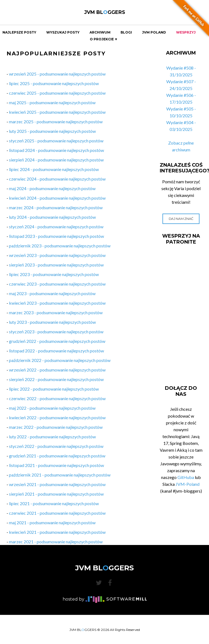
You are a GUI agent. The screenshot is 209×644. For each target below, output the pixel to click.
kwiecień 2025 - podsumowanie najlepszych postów (57, 112)
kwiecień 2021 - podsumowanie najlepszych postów (57, 532)
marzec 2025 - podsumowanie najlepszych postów (56, 122)
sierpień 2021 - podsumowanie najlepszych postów (56, 494)
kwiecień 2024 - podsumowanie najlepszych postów (57, 198)
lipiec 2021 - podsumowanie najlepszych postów (54, 503)
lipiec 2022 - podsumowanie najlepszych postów (54, 389)
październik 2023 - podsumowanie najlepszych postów (60, 246)
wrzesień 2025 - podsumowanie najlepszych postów (57, 74)
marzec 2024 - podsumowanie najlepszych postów (56, 207)
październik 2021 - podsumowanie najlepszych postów (60, 475)
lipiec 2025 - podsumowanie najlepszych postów (54, 83)
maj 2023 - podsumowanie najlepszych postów (52, 293)
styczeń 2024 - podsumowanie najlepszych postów (56, 227)
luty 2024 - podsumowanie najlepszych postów (52, 217)
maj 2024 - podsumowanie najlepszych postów (52, 188)
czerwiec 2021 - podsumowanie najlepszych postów (57, 513)
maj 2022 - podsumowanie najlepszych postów (52, 408)
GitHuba (186, 477)
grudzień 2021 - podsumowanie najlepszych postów (57, 456)
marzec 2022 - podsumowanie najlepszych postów (56, 427)
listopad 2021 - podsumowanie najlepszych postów (56, 465)
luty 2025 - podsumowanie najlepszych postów (52, 131)
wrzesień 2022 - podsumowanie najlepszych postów (57, 370)
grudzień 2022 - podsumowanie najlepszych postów (57, 341)
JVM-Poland (188, 484)
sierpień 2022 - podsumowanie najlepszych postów (56, 379)
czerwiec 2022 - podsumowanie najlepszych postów (57, 398)
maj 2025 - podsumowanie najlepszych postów (52, 102)
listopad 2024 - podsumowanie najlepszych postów (56, 150)
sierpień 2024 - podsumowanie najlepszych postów (56, 160)
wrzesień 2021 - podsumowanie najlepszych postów (57, 484)
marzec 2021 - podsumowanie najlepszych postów (56, 542)
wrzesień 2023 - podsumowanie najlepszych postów (57, 255)
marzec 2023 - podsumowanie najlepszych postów (56, 312)
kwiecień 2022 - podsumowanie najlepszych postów (57, 417)
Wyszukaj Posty (63, 32)
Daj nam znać (181, 219)
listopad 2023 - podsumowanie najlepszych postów (56, 236)
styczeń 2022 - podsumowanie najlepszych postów (56, 446)
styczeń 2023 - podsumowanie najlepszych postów (56, 332)
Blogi (126, 32)
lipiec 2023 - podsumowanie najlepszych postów (54, 274)
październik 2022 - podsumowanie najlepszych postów (60, 360)
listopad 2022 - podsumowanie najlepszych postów (56, 351)
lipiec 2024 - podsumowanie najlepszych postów (54, 169)
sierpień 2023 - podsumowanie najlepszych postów (56, 265)
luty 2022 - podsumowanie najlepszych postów (52, 437)
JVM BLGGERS (105, 12)
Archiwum (100, 32)
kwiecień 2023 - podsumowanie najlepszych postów (57, 303)
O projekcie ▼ (104, 39)
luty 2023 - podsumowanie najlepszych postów (52, 322)
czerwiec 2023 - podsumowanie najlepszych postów (57, 284)
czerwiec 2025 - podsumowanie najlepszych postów (57, 93)
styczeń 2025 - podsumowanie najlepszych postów (56, 141)
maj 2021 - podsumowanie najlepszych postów (52, 522)
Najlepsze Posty (19, 32)
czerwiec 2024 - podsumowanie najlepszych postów (57, 179)
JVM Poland (154, 32)
